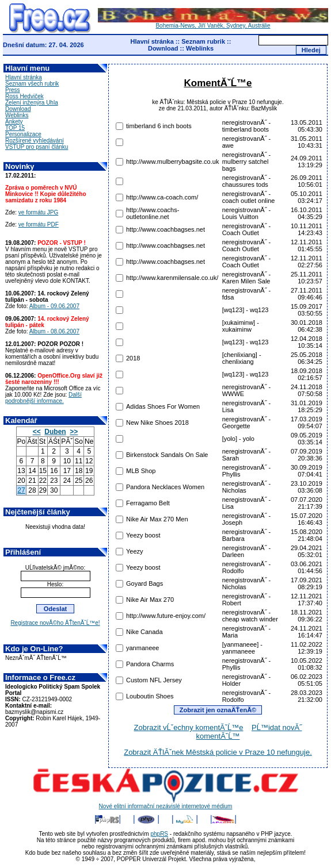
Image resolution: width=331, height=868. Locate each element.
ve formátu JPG (38, 212)
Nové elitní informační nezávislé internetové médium (166, 804)
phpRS (159, 834)
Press (13, 90)
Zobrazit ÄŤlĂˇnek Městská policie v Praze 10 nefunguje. (218, 752)
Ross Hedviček (24, 96)
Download (163, 48)
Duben (55, 432)
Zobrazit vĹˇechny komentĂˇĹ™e (189, 727)
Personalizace (23, 134)
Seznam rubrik (203, 41)
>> (74, 432)
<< (37, 432)
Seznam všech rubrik (32, 84)
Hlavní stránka (152, 41)
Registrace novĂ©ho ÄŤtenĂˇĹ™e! (55, 623)
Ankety (14, 122)
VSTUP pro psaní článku (37, 147)
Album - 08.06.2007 (54, 331)
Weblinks (200, 48)
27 (21, 490)
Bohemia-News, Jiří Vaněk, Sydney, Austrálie (213, 23)
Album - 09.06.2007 (54, 306)
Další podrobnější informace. (43, 398)
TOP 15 (15, 128)
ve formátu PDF (39, 224)
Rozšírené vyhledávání (35, 141)
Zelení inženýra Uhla (32, 103)
